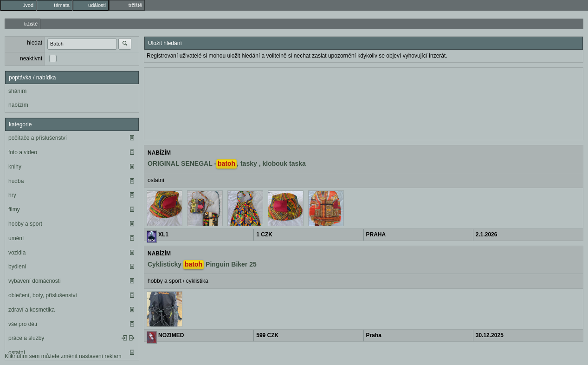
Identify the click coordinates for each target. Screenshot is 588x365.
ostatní (156, 180)
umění (16, 238)
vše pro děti (23, 324)
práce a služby (26, 338)
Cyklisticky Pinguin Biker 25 (202, 265)
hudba (16, 181)
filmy (14, 209)
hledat (35, 43)
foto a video (23, 152)
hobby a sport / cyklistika (178, 281)
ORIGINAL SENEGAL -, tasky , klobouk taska (227, 164)
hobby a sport (25, 224)
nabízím (18, 105)
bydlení (17, 267)
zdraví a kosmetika (32, 310)
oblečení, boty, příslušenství (43, 295)
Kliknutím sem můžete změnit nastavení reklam (63, 356)
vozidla (17, 253)
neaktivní (31, 59)
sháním (17, 91)
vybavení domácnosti (35, 281)
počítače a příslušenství (38, 138)
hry (12, 195)
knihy (15, 167)
